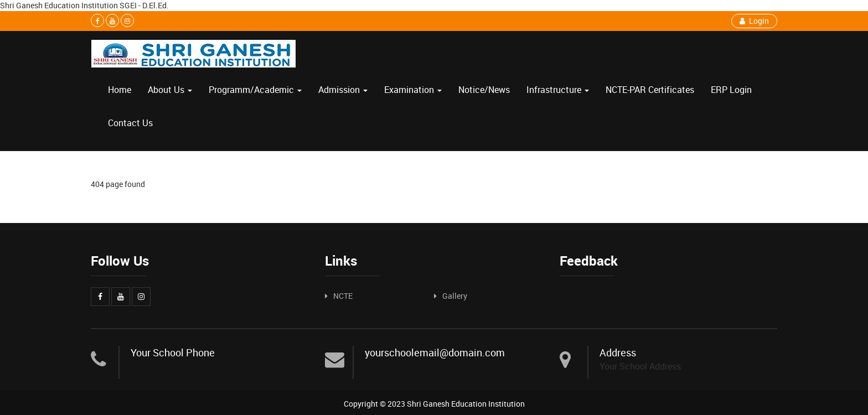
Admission (343, 90)
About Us (170, 90)
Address (618, 352)
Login (754, 21)
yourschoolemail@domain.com (435, 352)
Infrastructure (558, 90)
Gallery (455, 296)
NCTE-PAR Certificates (650, 90)
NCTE (343, 296)
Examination (413, 90)
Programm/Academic (255, 90)
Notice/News (484, 90)
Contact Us (130, 123)
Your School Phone (173, 352)
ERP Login (731, 90)
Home (120, 90)
